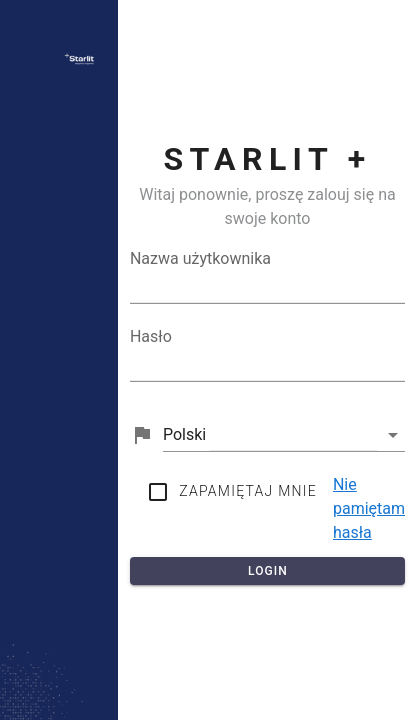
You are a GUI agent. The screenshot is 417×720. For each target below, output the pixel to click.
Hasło (151, 336)
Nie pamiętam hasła (369, 508)
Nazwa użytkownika (200, 258)
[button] (284, 435)
